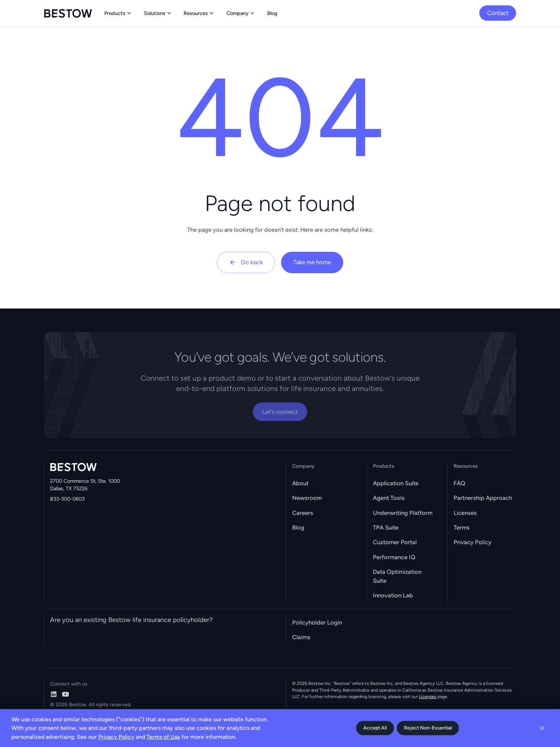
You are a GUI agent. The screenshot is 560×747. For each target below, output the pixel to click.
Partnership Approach (483, 498)
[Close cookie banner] (542, 728)
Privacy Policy (472, 542)
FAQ (459, 483)
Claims (301, 637)
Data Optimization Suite (397, 576)
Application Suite (396, 483)
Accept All (375, 728)
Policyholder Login (317, 622)
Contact (498, 13)
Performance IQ (394, 557)
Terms (462, 527)
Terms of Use (163, 737)
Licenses (465, 513)
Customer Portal (395, 542)
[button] (118, 13)
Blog (298, 527)
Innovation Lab (393, 595)
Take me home (312, 262)
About (300, 483)
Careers (303, 513)
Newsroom (307, 498)
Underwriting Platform (403, 513)
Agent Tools (389, 498)
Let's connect (280, 412)
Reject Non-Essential (428, 728)
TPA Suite (386, 527)
